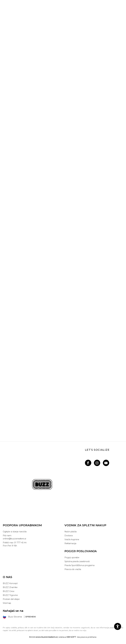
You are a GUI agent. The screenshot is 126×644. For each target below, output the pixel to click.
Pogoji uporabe (72, 557)
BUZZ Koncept (10, 583)
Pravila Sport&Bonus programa (79, 565)
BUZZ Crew (9, 591)
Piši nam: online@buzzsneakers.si (14, 537)
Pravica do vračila (73, 569)
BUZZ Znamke (10, 587)
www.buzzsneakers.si (47, 637)
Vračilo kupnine (72, 539)
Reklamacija (70, 543)
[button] (118, 626)
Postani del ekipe (11, 599)
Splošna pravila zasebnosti (77, 561)
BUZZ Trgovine (10, 595)
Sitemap (7, 603)
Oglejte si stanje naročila (15, 532)
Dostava (69, 536)
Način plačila (70, 532)
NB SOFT (71, 637)
